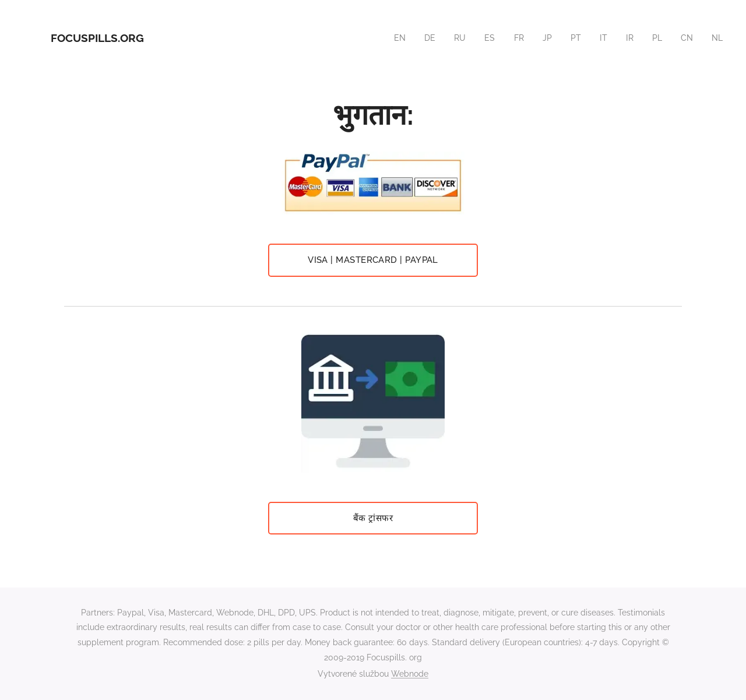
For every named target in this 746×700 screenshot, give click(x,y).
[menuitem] (394, 38)
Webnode (410, 674)
